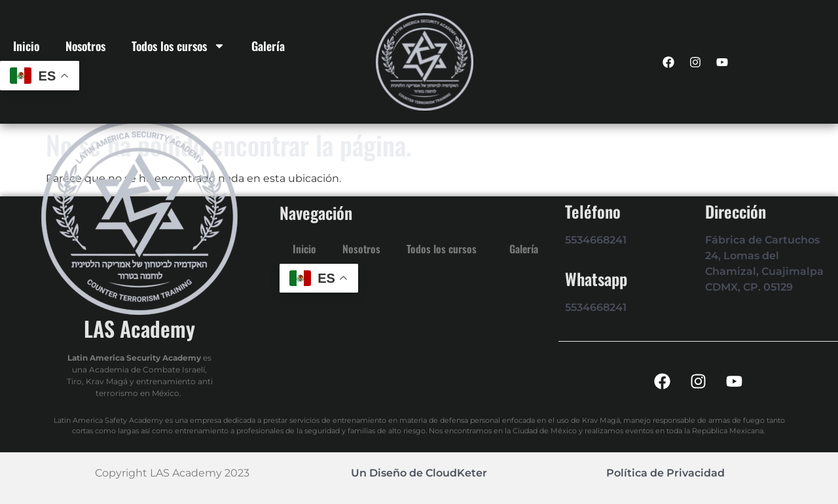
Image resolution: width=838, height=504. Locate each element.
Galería (268, 46)
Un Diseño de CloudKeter (419, 473)
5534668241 (596, 240)
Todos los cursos (178, 46)
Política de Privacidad (665, 473)
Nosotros (85, 46)
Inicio (26, 46)
